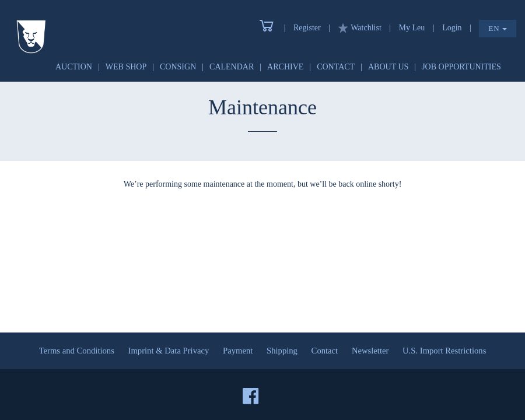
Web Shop (126, 67)
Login (452, 28)
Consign (178, 67)
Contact (336, 67)
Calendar (232, 67)
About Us (388, 67)
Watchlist (360, 28)
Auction (74, 67)
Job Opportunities (461, 67)
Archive (285, 67)
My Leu (412, 28)
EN (498, 28)
